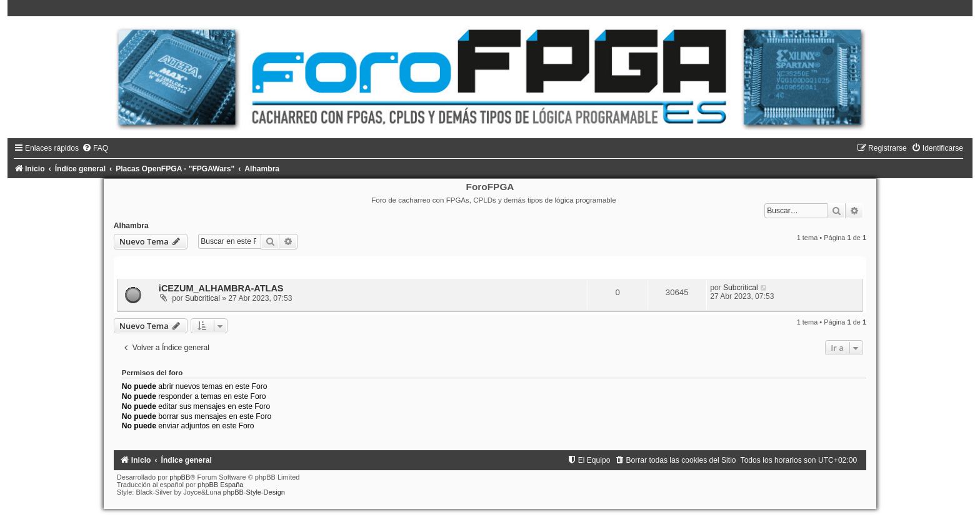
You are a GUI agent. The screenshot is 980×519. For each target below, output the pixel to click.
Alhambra (131, 226)
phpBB (180, 477)
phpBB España (220, 485)
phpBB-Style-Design (254, 492)
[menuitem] (95, 148)
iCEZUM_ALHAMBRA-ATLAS (221, 288)
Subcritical (202, 298)
